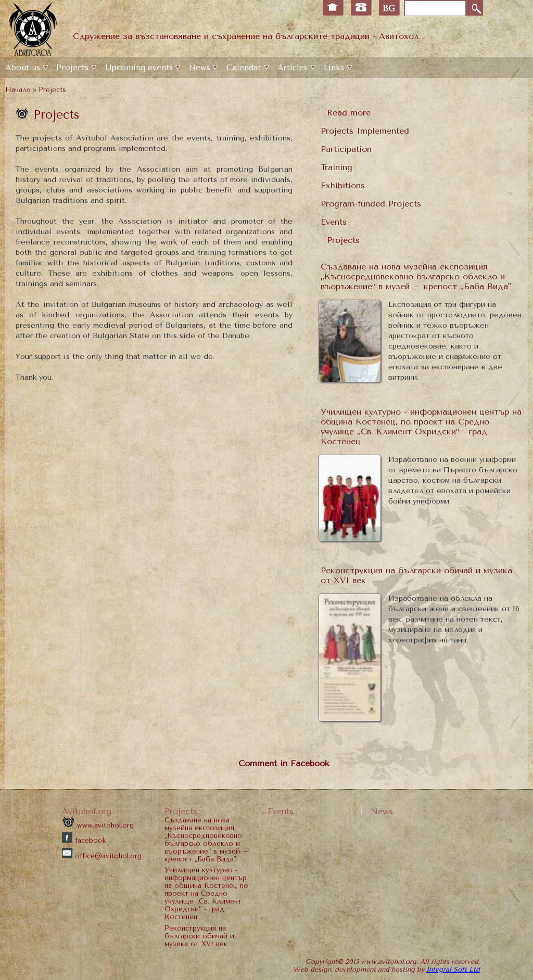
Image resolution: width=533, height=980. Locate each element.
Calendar (244, 68)
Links (334, 68)
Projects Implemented (365, 131)
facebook (84, 840)
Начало (18, 90)
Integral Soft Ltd (453, 969)
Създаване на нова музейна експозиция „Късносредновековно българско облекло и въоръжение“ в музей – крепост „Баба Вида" (416, 276)
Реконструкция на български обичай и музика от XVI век (199, 936)
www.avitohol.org (98, 825)
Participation (346, 149)
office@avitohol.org (102, 856)
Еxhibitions (343, 185)
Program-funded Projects (371, 204)
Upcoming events (139, 68)
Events (334, 222)
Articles (293, 68)
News (200, 68)
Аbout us (23, 68)
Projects (72, 68)
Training (337, 167)
